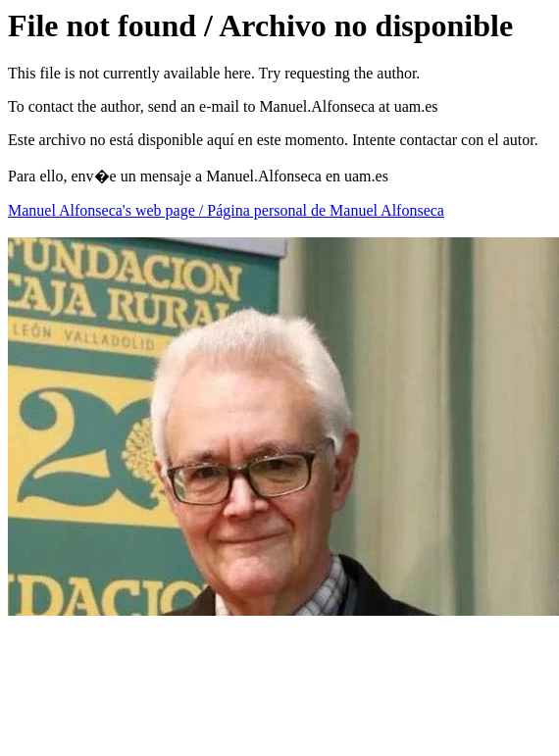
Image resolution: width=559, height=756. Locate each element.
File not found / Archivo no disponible (260, 25)
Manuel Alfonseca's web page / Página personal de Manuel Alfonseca (226, 210)
